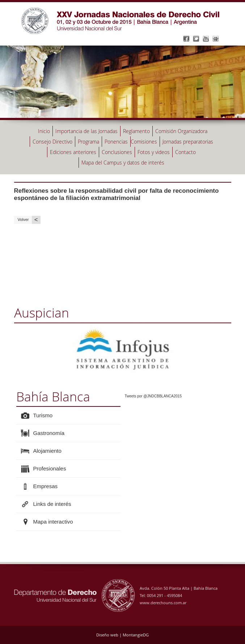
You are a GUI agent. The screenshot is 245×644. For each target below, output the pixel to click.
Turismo (43, 415)
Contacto (185, 152)
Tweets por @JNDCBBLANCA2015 (153, 396)
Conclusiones (117, 152)
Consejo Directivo (52, 142)
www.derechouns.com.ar (163, 603)
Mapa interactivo (53, 522)
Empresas (46, 486)
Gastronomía (49, 433)
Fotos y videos (154, 152)
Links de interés (52, 504)
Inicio (44, 131)
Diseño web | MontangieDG (122, 635)
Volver (29, 220)
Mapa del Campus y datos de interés (123, 163)
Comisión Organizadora (181, 131)
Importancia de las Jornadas (86, 131)
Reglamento (136, 131)
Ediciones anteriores (73, 152)
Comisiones (144, 142)
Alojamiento (47, 451)
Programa (88, 142)
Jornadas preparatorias (188, 142)
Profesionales (50, 468)
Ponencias (116, 142)
